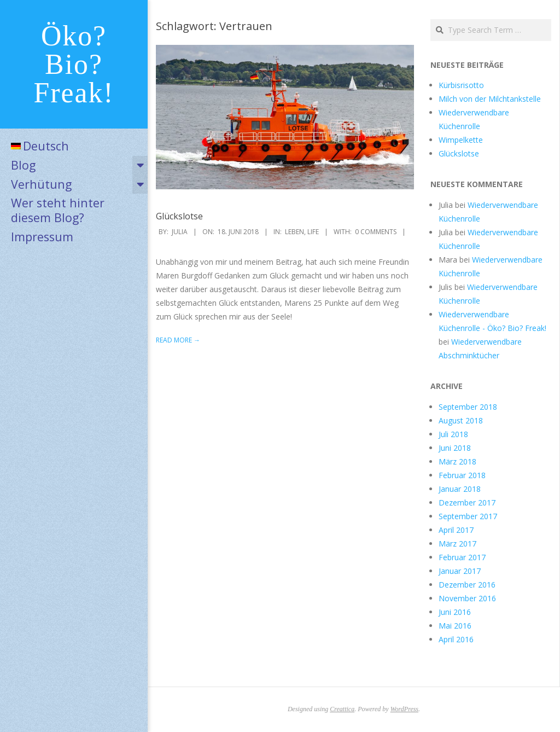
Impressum (42, 237)
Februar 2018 (462, 475)
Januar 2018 (460, 489)
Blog (23, 165)
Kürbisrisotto (461, 85)
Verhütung (41, 184)
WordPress (404, 709)
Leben (294, 232)
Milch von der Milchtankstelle (490, 99)
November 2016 (467, 598)
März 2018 (457, 461)
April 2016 (456, 639)
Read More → (178, 340)
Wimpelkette (461, 140)
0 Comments (376, 232)
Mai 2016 (455, 626)
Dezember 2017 (467, 502)
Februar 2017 (462, 557)
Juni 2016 (455, 612)
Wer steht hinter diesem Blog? (58, 210)
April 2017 (456, 530)
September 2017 (468, 516)
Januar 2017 (460, 571)
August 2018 (461, 420)
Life (313, 232)
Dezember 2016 (467, 585)
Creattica (342, 709)
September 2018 (468, 407)
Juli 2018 (453, 434)
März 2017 (457, 544)
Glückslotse (179, 216)
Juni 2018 (455, 448)
